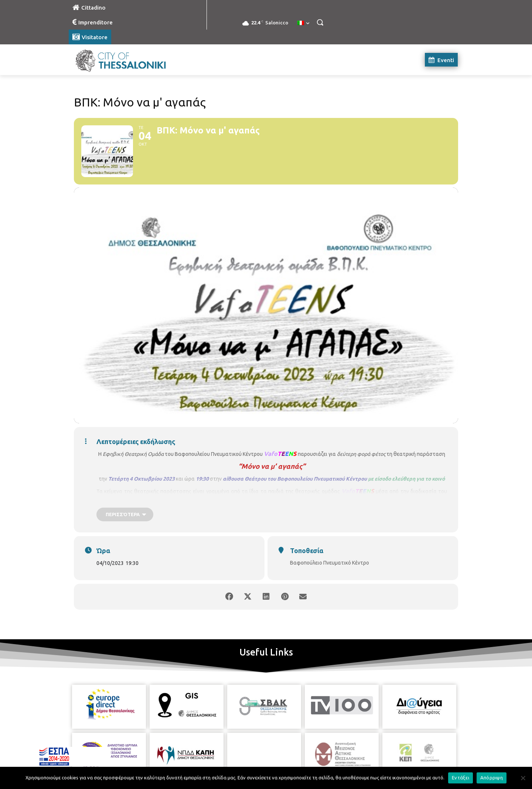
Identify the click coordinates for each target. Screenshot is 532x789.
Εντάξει (461, 778)
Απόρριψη (492, 778)
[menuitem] (303, 23)
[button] (320, 22)
